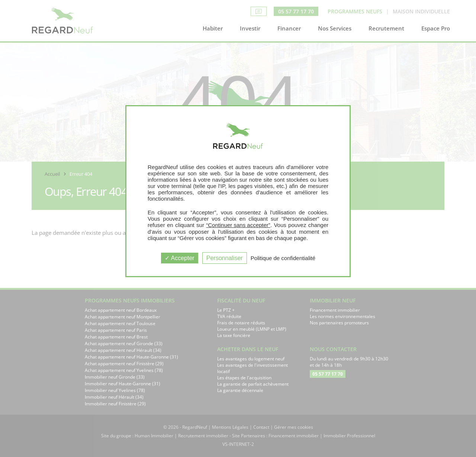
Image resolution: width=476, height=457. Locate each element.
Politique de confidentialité (283, 258)
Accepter (180, 258)
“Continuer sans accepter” (238, 225)
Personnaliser (225, 258)
